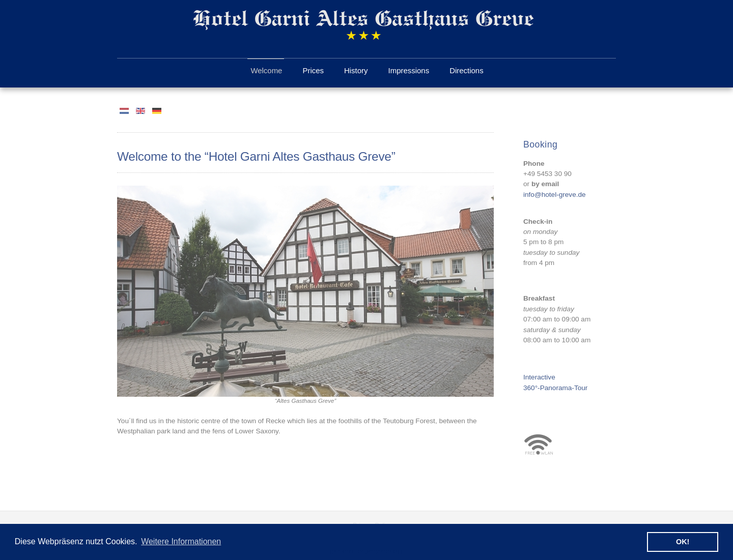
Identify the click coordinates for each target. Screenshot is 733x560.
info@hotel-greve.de (555, 194)
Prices (313, 70)
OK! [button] (683, 542)
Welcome (266, 70)
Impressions (409, 70)
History (356, 70)
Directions (466, 70)
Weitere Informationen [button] (181, 541)
